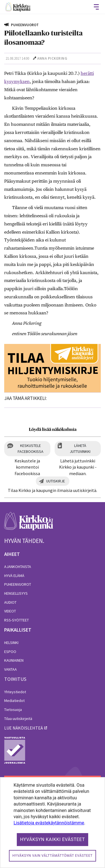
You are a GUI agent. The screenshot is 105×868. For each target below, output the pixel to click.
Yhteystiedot (15, 692)
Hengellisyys (16, 593)
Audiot (10, 602)
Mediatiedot (14, 701)
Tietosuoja (13, 710)
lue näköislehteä (24, 728)
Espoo (10, 652)
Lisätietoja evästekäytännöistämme (49, 823)
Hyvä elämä (14, 576)
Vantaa (11, 669)
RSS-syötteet (17, 620)
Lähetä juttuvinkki (80, 448)
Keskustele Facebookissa (31, 448)
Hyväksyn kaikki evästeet (53, 839)
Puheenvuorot (18, 584)
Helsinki (11, 643)
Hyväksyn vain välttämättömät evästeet (52, 856)
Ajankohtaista (18, 567)
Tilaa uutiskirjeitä (18, 719)
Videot (10, 611)
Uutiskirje (56, 481)
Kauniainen (14, 660)
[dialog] (53, 823)
